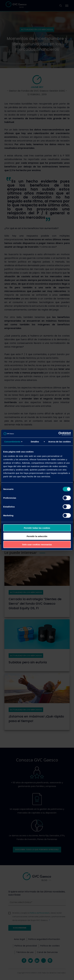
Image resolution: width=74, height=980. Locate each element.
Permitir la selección (37, 536)
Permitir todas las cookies (37, 528)
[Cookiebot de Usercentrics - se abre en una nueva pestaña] (58, 434)
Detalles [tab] (35, 441)
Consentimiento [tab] (12, 441)
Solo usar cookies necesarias (37, 544)
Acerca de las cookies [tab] (59, 441)
